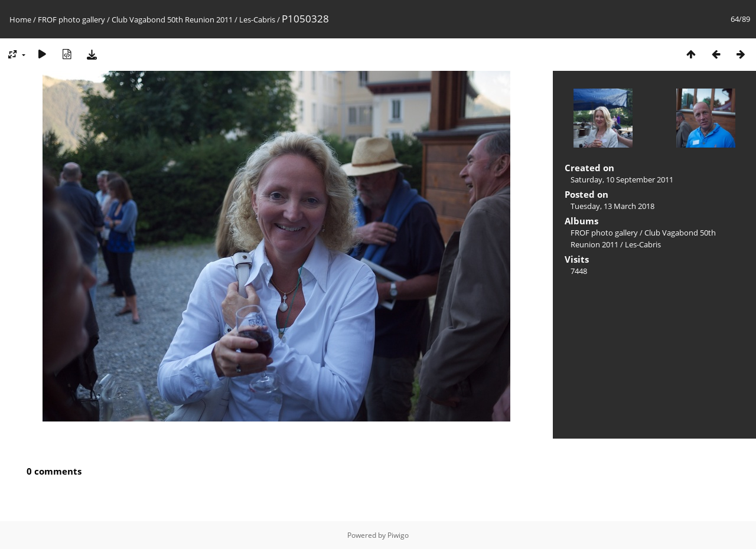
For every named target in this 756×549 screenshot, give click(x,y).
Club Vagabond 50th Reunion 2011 (172, 19)
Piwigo (398, 535)
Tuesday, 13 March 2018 (612, 206)
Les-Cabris (257, 19)
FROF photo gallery (71, 19)
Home (20, 19)
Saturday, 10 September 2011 (622, 179)
